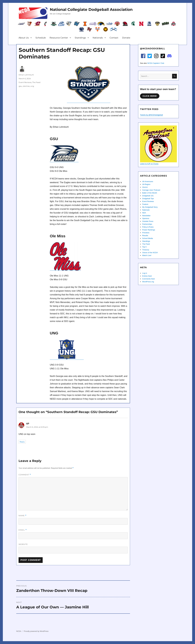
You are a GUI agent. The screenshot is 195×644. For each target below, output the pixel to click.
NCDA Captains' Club (156, 63)
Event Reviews (25, 82)
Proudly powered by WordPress (36, 631)
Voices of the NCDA (150, 253)
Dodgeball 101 (148, 196)
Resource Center (59, 38)
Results (145, 235)
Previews (146, 233)
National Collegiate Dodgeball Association (91, 9)
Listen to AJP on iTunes (149, 164)
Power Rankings (149, 230)
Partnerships (147, 224)
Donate (126, 38)
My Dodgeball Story (150, 207)
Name (22, 516)
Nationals (98, 38)
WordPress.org (148, 282)
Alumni (145, 187)
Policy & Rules (148, 227)
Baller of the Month (150, 193)
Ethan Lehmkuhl (26, 75)
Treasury (146, 250)
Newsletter (146, 216)
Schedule (41, 38)
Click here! (150, 96)
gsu (20, 86)
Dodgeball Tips (148, 199)
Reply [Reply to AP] (22, 442)
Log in (145, 273)
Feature (145, 204)
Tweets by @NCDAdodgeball (151, 115)
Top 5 (144, 247)
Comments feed (148, 279)
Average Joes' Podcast (151, 190)
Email (23, 530)
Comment (25, 475)
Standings (80, 38)
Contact (114, 38)
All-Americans (148, 181)
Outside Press (148, 221)
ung (32, 86)
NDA (144, 213)
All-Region (146, 184)
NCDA (19, 631)
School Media (148, 238)
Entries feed (147, 276)
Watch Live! (147, 255)
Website (23, 544)
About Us (24, 38)
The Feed (36, 82)
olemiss (26, 86)
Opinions (146, 218)
